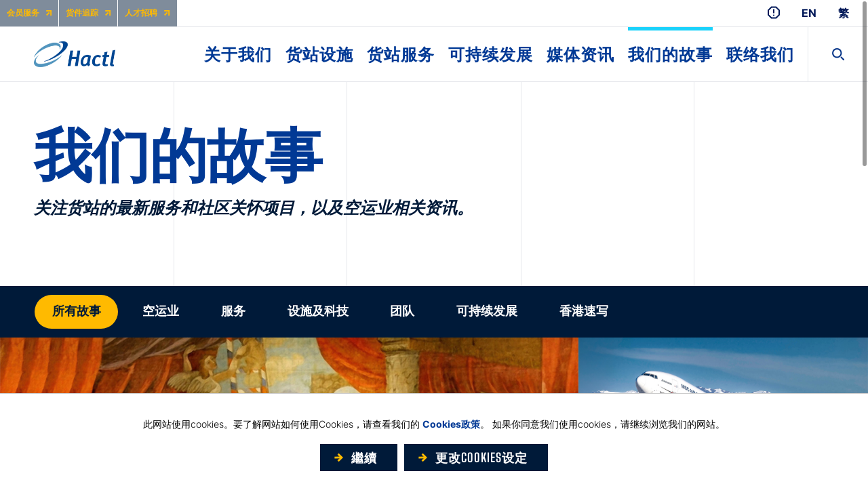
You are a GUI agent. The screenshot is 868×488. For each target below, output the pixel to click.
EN (809, 13)
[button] (76, 312)
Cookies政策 (451, 424)
